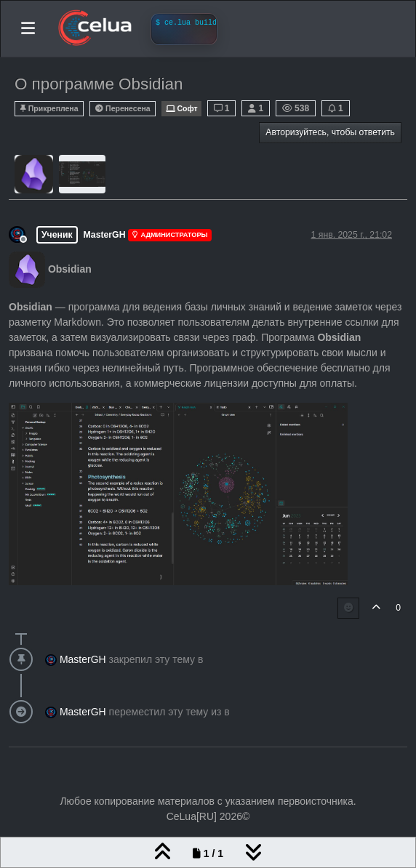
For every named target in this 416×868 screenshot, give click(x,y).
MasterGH (105, 235)
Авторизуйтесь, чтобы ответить (330, 132)
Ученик (57, 235)
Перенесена (123, 109)
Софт (181, 109)
